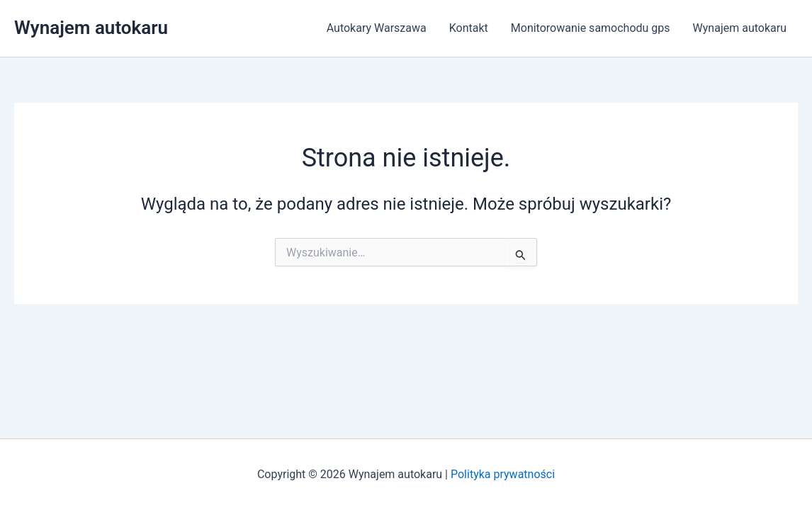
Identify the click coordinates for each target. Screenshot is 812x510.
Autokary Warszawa (377, 28)
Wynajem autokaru (91, 28)
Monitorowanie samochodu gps (591, 28)
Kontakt (469, 28)
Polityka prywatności (503, 474)
